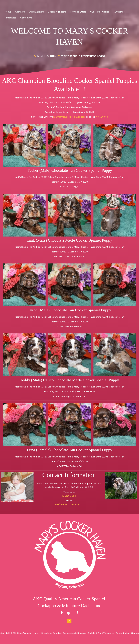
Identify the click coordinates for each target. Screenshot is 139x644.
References (10, 18)
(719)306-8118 (69, 496)
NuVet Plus (119, 12)
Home (8, 12)
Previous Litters (78, 12)
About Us (20, 12)
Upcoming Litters (57, 12)
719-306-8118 (102, 117)
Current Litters (36, 12)
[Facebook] (69, 621)
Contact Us (26, 18)
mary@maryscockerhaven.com (69, 117)
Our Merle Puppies (100, 12)
